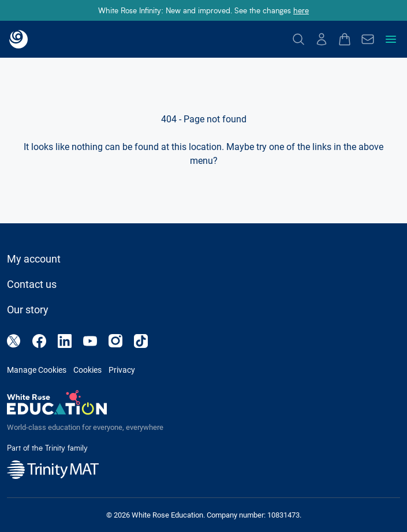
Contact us (32, 284)
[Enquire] (368, 39)
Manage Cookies (37, 370)
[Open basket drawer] (345, 39)
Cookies (87, 370)
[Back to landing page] (18, 39)
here (301, 10)
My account (34, 259)
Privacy (122, 370)
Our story (28, 310)
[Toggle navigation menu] (391, 39)
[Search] (298, 39)
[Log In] (322, 39)
